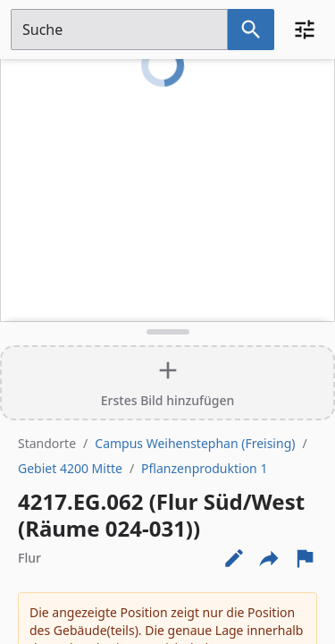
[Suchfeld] (119, 30)
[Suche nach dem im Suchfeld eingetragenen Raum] (251, 30)
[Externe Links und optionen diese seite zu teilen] (269, 558)
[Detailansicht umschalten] (167, 332)
